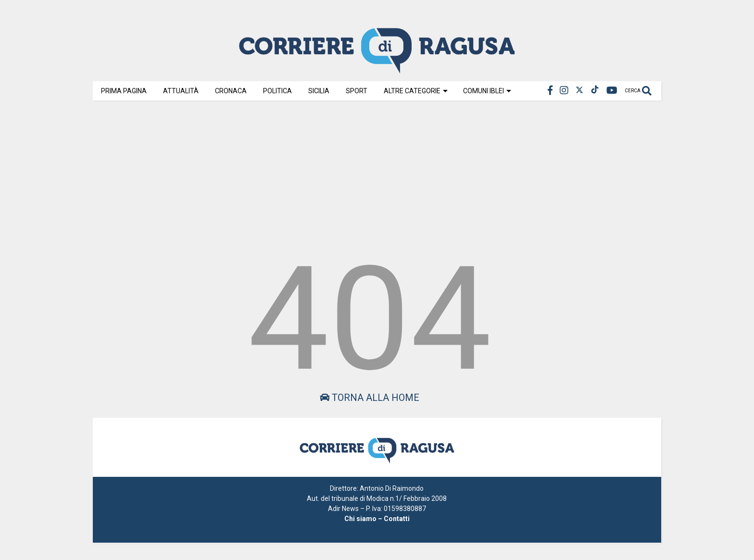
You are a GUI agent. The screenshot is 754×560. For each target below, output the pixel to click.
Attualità (181, 91)
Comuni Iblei (487, 91)
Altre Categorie (416, 91)
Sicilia (319, 91)
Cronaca (231, 91)
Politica (277, 91)
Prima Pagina (124, 91)
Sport (357, 91)
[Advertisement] (377, 174)
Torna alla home (370, 398)
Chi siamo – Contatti (377, 519)
